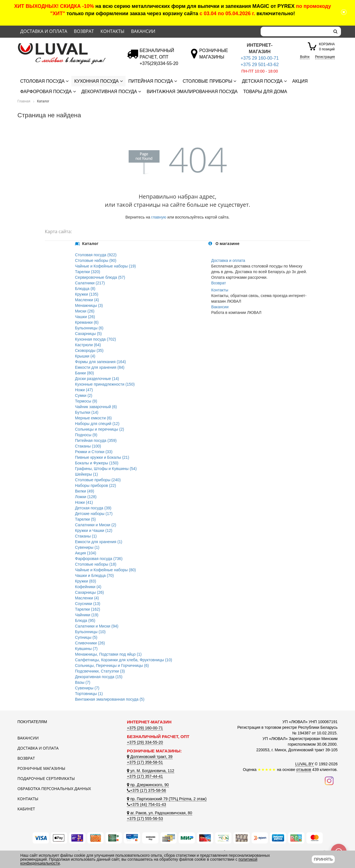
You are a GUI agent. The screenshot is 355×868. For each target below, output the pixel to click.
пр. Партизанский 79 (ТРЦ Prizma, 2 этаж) (167, 799)
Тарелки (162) (88, 609)
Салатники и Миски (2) (96, 525)
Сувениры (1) (87, 547)
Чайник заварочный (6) (96, 407)
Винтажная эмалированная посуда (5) (110, 699)
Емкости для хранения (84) (100, 367)
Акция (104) (86, 553)
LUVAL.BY (304, 764)
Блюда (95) (85, 620)
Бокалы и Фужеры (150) (97, 463)
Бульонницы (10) (90, 632)
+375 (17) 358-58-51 (145, 762)
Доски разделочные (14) (97, 379)
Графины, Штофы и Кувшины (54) (106, 469)
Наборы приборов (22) (95, 485)
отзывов (304, 770)
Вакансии (143, 31)
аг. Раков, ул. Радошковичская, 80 (160, 813)
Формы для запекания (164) (100, 362)
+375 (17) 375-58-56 (146, 790)
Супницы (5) (86, 637)
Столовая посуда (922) (96, 255)
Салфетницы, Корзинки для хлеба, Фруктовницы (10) (124, 660)
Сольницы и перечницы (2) (100, 429)
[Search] (295, 32)
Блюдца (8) (85, 289)
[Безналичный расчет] (159, 63)
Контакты (112, 31)
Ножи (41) (84, 502)
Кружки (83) (86, 581)
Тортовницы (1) (89, 694)
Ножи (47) (84, 390)
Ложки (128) (86, 497)
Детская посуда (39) (93, 508)
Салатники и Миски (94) (97, 626)
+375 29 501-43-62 (260, 65)
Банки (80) (84, 373)
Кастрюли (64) (88, 345)
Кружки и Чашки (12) (94, 530)
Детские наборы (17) (94, 514)
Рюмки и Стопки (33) (94, 452)
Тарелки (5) (85, 519)
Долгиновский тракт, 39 (150, 757)
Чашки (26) (85, 317)
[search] (335, 32)
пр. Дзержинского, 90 (148, 785)
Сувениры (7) (87, 688)
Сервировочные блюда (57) (100, 277)
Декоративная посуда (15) (99, 677)
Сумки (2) (84, 395)
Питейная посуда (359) (96, 440)
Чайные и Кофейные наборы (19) (105, 266)
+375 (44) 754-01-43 (146, 804)
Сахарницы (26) (89, 592)
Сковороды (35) (89, 350)
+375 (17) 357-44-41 (145, 776)
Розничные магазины (41, 768)
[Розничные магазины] (214, 57)
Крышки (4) (85, 356)
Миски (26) (85, 311)
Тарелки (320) (88, 272)
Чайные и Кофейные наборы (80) (105, 570)
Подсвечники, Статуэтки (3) (100, 671)
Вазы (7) (83, 682)
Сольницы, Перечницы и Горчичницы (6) (112, 665)
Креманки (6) (87, 322)
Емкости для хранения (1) (99, 542)
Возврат (84, 31)
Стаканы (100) (88, 446)
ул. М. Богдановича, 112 (151, 771)
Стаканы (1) (86, 536)
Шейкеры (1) (86, 474)
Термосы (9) (86, 401)
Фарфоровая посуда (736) (99, 559)
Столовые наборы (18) (96, 564)
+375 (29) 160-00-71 (145, 728)
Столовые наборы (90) (96, 260)
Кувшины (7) (86, 649)
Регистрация (325, 57)
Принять (323, 859)
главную (159, 217)
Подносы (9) (86, 435)
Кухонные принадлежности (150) (105, 384)
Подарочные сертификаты (46, 778)
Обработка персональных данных (54, 789)
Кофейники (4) (88, 587)
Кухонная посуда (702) (95, 339)
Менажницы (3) (89, 305)
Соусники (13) (88, 604)
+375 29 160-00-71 (260, 58)
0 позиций (327, 46)
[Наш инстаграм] (329, 781)
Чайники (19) (87, 615)
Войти (305, 57)
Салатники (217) (90, 283)
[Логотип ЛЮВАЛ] (68, 46)
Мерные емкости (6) (93, 418)
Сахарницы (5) (88, 334)
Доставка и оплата (44, 31)
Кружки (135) (87, 294)
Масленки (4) (87, 300)
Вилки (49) (85, 491)
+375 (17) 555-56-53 (145, 818)
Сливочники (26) (90, 643)
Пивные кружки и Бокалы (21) (102, 457)
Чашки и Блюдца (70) (94, 575)
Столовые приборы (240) (98, 480)
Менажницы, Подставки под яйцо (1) (108, 654)
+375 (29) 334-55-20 (145, 742)
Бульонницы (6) (89, 328)
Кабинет (26, 809)
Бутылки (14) (87, 412)
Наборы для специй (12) (97, 424)
